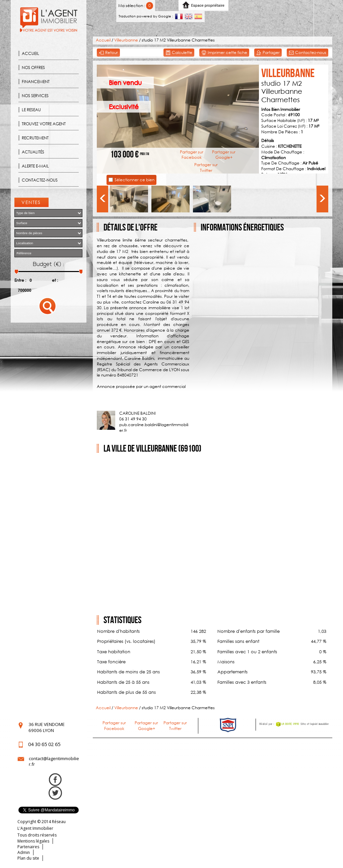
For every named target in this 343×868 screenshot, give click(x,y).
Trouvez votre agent (44, 124)
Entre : (20, 280)
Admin (24, 852)
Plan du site (28, 858)
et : (55, 280)
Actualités (33, 152)
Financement (36, 82)
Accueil (30, 53)
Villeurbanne (126, 40)
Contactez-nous (40, 180)
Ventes (31, 202)
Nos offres (33, 68)
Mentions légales (33, 841)
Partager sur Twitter (206, 168)
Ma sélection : (136, 6)
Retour (108, 53)
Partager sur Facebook (192, 155)
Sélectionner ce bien (134, 180)
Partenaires (28, 847)
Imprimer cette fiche (224, 53)
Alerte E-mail (35, 166)
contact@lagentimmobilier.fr (54, 761)
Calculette (179, 53)
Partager (268, 53)
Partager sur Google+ (224, 155)
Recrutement (35, 138)
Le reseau (31, 110)
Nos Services (35, 96)
